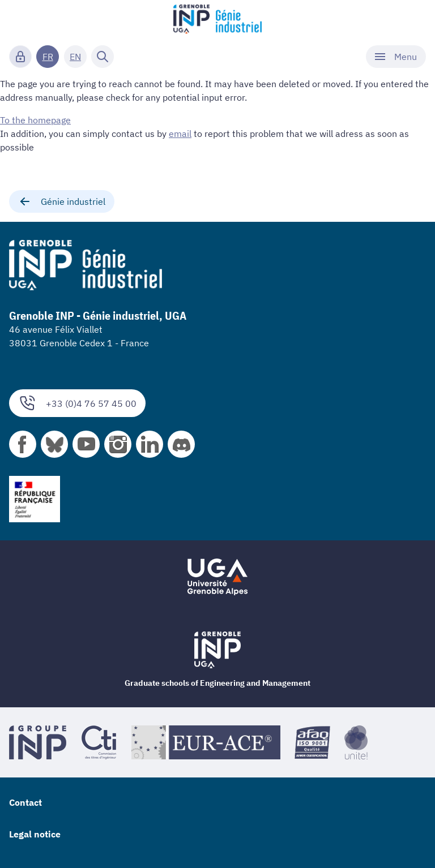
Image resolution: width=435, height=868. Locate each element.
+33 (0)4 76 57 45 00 (77, 403)
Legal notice (35, 834)
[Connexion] (20, 57)
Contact (25, 802)
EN (75, 57)
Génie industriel (62, 201)
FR (48, 57)
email (180, 134)
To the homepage (35, 120)
